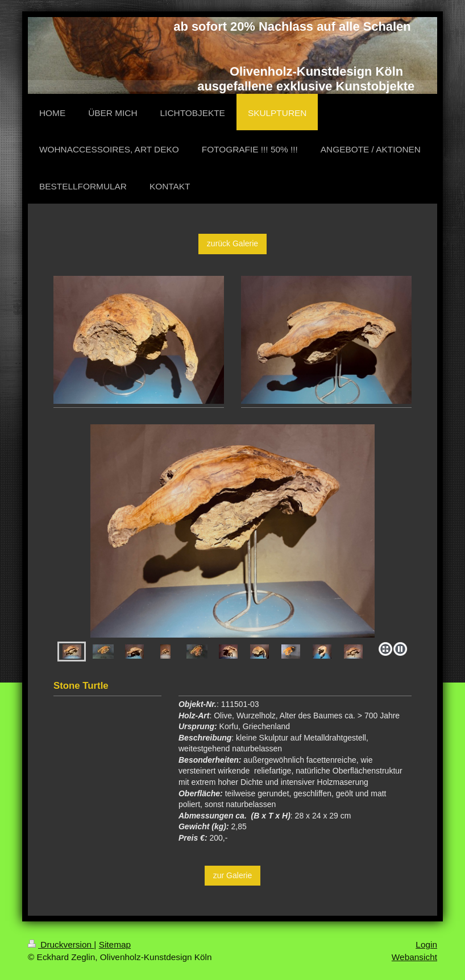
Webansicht (414, 957)
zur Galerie (232, 875)
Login (426, 944)
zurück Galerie (232, 243)
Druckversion (61, 944)
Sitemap (115, 944)
